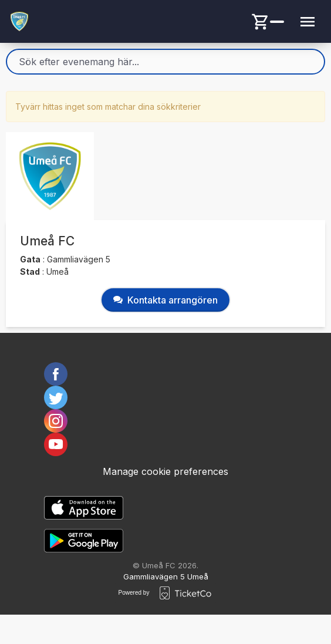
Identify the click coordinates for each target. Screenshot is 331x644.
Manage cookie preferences (165, 471)
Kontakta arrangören (165, 300)
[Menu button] (308, 22)
